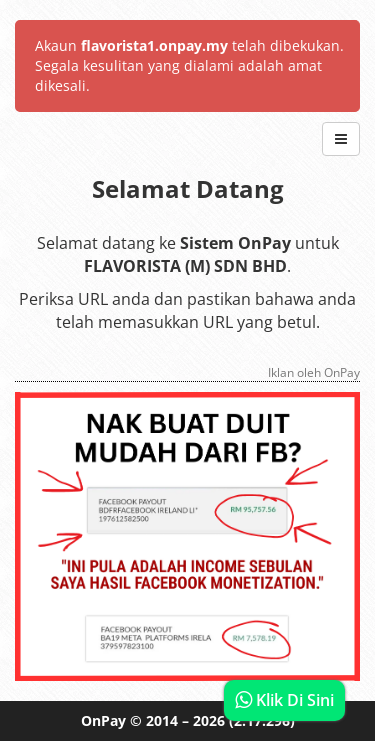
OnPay (103, 720)
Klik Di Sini (284, 700)
